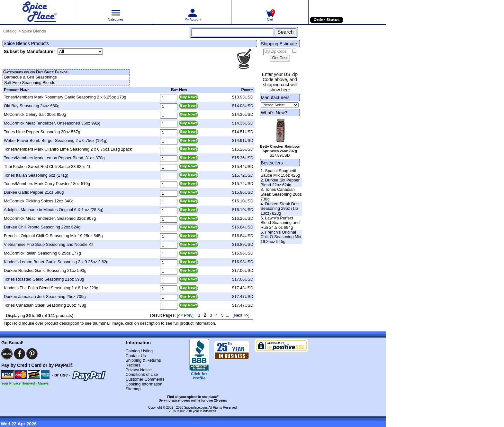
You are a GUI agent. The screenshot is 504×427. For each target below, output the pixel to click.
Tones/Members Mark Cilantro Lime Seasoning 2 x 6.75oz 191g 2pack (68, 149)
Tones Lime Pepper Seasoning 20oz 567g (42, 132)
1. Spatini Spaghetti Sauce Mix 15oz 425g (280, 173)
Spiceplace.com (196, 408)
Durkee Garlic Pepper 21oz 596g (34, 192)
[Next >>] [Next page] (241, 315)
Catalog (10, 31)
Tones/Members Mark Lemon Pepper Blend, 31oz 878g (54, 158)
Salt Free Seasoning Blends (30, 83)
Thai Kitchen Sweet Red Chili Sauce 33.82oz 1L (48, 167)
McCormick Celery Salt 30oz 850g (35, 114)
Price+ (248, 90)
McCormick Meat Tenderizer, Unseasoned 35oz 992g (52, 123)
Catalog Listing (139, 351)
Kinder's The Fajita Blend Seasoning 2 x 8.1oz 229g (51, 288)
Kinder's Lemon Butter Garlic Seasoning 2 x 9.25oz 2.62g (56, 262)
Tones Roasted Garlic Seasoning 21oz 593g (44, 279)
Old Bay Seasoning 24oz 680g (32, 106)
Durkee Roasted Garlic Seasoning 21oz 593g (45, 270)
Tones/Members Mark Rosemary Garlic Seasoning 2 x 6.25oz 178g (65, 97)
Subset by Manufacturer (29, 51)
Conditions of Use (142, 374)
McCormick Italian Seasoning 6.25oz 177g (42, 253)
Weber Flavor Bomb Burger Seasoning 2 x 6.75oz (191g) (56, 140)
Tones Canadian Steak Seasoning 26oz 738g (45, 305)
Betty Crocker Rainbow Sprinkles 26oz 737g (280, 149)
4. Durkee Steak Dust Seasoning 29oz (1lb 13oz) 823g (280, 209)
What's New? (274, 113)
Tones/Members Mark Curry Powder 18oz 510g (47, 184)
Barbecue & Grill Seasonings (31, 77)
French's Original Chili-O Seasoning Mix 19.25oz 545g (53, 236)
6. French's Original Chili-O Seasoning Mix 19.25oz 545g (281, 237)
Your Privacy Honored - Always (25, 383)
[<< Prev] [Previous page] (185, 315)
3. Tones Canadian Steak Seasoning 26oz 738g (281, 194)
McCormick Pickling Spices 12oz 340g (39, 201)
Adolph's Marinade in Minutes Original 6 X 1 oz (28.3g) (54, 210)
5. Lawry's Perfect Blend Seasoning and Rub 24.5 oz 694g (280, 223)
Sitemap (133, 389)
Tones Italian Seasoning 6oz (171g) (36, 175)
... (228, 315)
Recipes (133, 365)
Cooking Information (144, 384)
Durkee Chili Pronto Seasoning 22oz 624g (42, 227)
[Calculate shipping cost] (280, 58)
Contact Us (135, 356)
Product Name (17, 90)
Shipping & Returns (143, 360)
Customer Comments (145, 379)
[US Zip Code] (277, 52)
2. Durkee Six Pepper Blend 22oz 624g (280, 182)
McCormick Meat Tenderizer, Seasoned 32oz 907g (50, 218)
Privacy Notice (139, 370)
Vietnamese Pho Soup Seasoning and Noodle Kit (49, 244)
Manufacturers (275, 97)
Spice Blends (34, 31)
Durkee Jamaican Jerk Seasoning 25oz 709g (45, 297)
